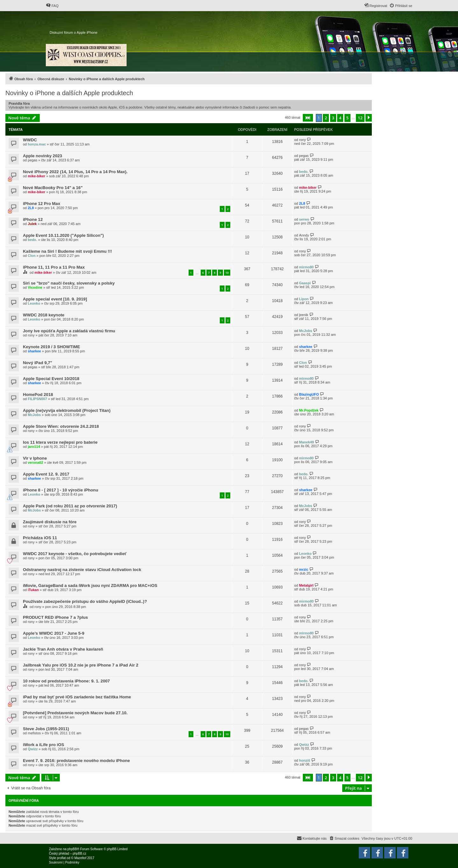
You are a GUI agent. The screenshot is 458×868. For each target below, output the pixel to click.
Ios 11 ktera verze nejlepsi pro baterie (60, 442)
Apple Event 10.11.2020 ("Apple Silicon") (63, 235)
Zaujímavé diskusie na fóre (50, 522)
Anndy (304, 235)
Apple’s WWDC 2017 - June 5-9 (54, 633)
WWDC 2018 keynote (44, 315)
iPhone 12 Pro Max (42, 204)
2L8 (31, 208)
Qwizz (33, 749)
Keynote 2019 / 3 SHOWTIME (52, 347)
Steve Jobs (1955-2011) (46, 729)
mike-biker (36, 176)
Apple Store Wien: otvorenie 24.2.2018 (61, 426)
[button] (308, 118)
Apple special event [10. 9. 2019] (55, 299)
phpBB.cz (79, 854)
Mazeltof (80, 858)
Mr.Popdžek (309, 410)
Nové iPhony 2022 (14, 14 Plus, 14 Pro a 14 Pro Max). (75, 172)
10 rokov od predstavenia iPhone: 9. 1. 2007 (66, 681)
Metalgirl (306, 585)
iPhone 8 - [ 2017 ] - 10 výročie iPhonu (61, 490)
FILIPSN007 (37, 399)
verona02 (35, 462)
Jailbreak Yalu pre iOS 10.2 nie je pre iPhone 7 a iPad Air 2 (81, 665)
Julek (32, 224)
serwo (304, 219)
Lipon (304, 299)
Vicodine (35, 287)
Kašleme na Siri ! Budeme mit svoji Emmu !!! (67, 251)
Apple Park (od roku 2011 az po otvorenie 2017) (70, 506)
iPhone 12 (33, 219)
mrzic (304, 569)
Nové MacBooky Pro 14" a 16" (53, 188)
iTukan (33, 590)
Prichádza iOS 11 (40, 538)
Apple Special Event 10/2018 (51, 379)
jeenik (304, 315)
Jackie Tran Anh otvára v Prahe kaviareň (63, 649)
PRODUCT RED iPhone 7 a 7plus (55, 617)
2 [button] (326, 118)
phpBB (72, 849)
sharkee (34, 351)
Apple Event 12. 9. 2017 (46, 474)
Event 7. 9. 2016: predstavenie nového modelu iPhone (76, 761)
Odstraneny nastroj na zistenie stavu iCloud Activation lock (82, 570)
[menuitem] (52, 6)
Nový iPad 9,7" (38, 363)
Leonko (34, 303)
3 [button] (333, 118)
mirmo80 (306, 267)
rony (302, 140)
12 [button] (360, 118)
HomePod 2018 (38, 395)
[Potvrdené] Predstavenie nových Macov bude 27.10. (75, 713)
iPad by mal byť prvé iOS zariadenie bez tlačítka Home (77, 697)
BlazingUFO (309, 394)
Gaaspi (305, 283)
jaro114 (34, 447)
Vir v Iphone (35, 458)
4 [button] (340, 118)
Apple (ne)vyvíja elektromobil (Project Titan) (67, 410)
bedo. (304, 172)
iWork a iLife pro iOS (43, 745)
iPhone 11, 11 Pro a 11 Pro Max (54, 267)
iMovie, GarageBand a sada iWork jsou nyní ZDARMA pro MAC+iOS (90, 586)
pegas (32, 160)
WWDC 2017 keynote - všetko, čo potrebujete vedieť (75, 554)
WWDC (30, 140)
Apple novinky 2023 (42, 156)
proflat (61, 858)
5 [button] (347, 118)
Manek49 (306, 442)
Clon (31, 256)
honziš (305, 760)
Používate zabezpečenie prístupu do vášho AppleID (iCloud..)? (85, 601)
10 (227, 273)
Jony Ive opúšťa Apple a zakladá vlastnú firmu (69, 331)
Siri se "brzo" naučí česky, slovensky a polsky (69, 283)
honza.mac (37, 144)
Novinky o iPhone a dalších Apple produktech (69, 93)
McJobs (305, 331)
